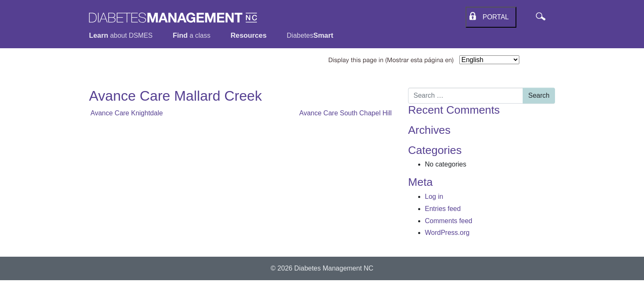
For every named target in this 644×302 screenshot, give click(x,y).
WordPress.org (447, 233)
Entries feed (443, 209)
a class (192, 35)
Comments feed (449, 221)
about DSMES (121, 35)
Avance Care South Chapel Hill (347, 113)
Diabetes (310, 35)
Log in (434, 197)
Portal (494, 17)
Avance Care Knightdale (126, 113)
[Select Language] (489, 60)
